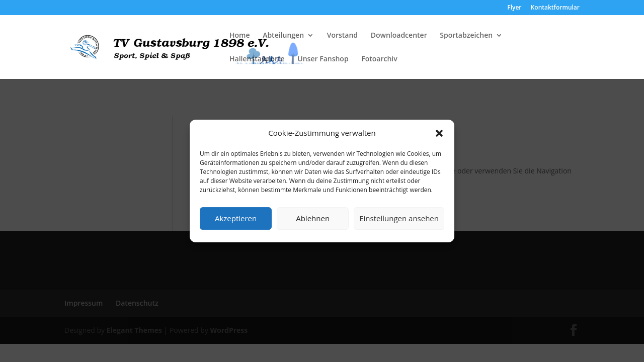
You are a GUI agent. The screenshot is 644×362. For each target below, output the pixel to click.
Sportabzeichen (466, 36)
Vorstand (342, 36)
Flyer (514, 8)
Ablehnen (313, 218)
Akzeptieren (236, 218)
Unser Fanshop (323, 59)
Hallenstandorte (257, 59)
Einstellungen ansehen (399, 218)
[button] (439, 133)
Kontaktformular (555, 8)
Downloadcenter (399, 36)
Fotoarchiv (379, 59)
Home (240, 36)
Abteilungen (283, 36)
